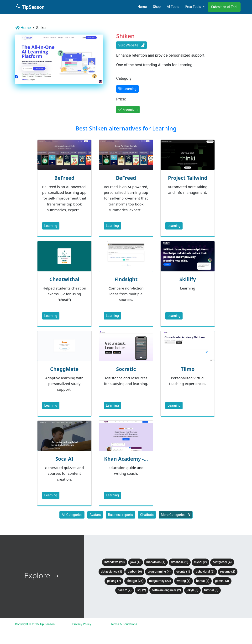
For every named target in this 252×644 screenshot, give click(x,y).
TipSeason (30, 7)
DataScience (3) (112, 572)
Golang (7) (114, 581)
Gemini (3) (222, 581)
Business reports (120, 515)
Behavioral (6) (205, 572)
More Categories (176, 515)
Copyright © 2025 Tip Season (35, 624)
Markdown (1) (156, 562)
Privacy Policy (82, 624)
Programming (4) (159, 572)
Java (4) (136, 562)
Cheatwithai (64, 279)
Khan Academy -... (126, 459)
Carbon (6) (135, 572)
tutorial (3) (211, 590)
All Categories (72, 515)
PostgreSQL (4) (222, 562)
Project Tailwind (188, 178)
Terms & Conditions (124, 624)
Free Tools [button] (194, 7)
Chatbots (147, 515)
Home (142, 7)
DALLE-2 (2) (125, 590)
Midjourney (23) (160, 581)
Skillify (188, 279)
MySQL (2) (200, 562)
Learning (51, 226)
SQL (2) (142, 590)
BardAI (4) (203, 581)
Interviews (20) (114, 562)
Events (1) (183, 572)
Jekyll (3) (192, 590)
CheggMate (64, 369)
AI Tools (173, 7)
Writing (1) (184, 581)
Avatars (95, 515)
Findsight (126, 279)
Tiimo (188, 369)
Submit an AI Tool (224, 7)
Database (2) (180, 562)
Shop (157, 7)
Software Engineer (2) (166, 590)
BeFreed (64, 178)
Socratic (126, 369)
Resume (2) (228, 572)
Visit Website (131, 45)
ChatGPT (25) (135, 581)
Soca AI (64, 459)
